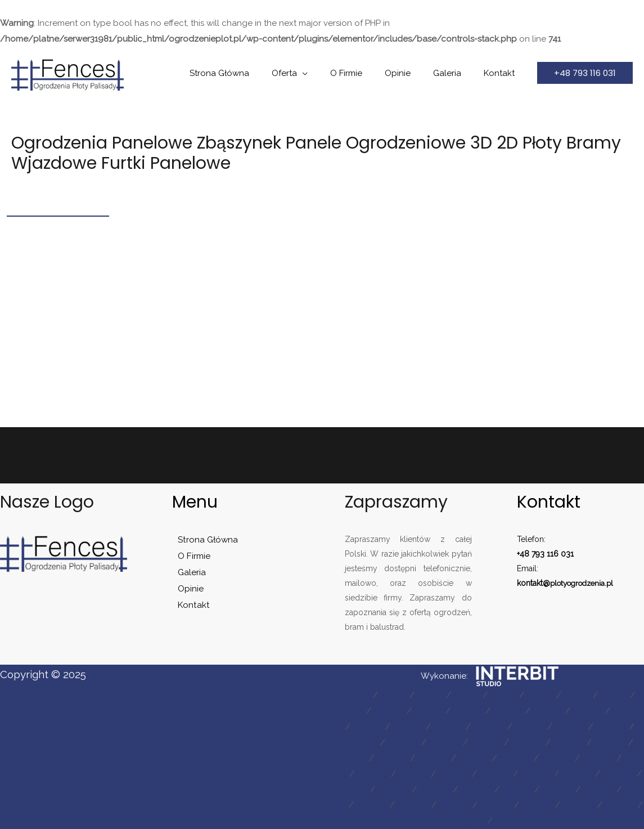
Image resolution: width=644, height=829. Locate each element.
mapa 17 (399, 727)
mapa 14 (574, 711)
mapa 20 (530, 727)
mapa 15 (617, 711)
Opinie (412, 73)
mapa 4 (469, 695)
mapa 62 (557, 821)
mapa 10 (404, 711)
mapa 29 (623, 742)
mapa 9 (362, 711)
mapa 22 (617, 727)
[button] (585, 73)
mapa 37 (626, 758)
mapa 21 (573, 727)
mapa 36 (581, 758)
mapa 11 (446, 711)
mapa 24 (401, 742)
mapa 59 (423, 821)
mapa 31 (405, 758)
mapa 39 (411, 774)
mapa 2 (390, 695)
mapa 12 (488, 711)
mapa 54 (485, 805)
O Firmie (366, 73)
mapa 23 (357, 742)
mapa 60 (468, 821)
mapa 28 (578, 742)
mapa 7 (589, 695)
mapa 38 (366, 774)
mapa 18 (442, 727)
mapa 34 (493, 758)
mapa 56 (574, 805)
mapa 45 (384, 790)
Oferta (310, 73)
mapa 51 (354, 805)
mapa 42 (544, 774)
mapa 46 (429, 790)
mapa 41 (500, 774)
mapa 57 (618, 805)
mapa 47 (474, 790)
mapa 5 (509, 695)
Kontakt (502, 73)
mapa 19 (486, 727)
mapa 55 (530, 805)
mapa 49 (564, 790)
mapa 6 (549, 695)
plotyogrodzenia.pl (585, 583)
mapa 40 (456, 774)
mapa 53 (441, 805)
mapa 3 (429, 695)
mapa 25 (445, 742)
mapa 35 (537, 758)
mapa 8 (628, 695)
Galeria (456, 73)
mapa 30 (362, 758)
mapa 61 (513, 821)
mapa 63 (602, 821)
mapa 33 (449, 758)
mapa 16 (356, 727)
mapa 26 (490, 742)
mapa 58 (378, 821)
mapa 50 (609, 790)
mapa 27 (534, 742)
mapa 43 (588, 774)
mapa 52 (397, 805)
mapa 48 (518, 790)
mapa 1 (351, 695)
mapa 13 (531, 711)
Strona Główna (250, 73)
